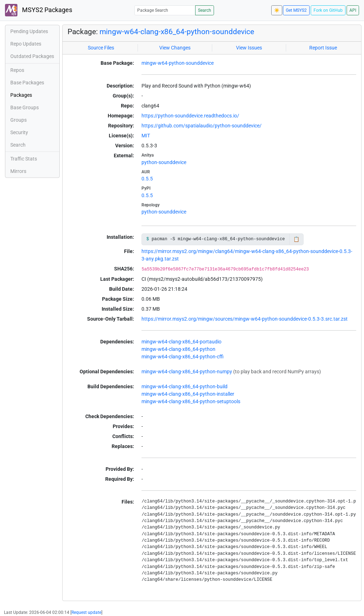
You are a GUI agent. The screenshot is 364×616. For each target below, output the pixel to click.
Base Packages (27, 83)
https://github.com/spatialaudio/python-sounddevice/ (202, 126)
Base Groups (25, 107)
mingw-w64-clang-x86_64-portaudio (181, 342)
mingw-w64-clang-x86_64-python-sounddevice (177, 32)
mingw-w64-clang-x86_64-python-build (184, 386)
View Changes (175, 48)
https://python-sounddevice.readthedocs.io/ (190, 116)
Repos (17, 70)
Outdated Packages (32, 56)
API (353, 10)
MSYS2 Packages (39, 10)
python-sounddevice (164, 162)
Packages (21, 95)
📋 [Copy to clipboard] (296, 239)
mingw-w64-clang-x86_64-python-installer (188, 394)
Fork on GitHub (328, 10)
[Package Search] (165, 10)
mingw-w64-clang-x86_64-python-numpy (187, 372)
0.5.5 (147, 179)
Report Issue (323, 48)
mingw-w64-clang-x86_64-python (178, 349)
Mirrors (18, 171)
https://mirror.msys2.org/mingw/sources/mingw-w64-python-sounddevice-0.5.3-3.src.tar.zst (245, 319)
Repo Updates (26, 44)
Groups (18, 120)
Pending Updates (29, 31)
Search (205, 10)
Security (19, 132)
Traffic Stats (24, 159)
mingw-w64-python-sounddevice (178, 63)
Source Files (101, 48)
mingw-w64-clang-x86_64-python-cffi (183, 357)
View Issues (249, 48)
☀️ (277, 10)
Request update (86, 612)
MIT (146, 136)
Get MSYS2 (296, 10)
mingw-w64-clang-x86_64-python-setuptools (191, 401)
